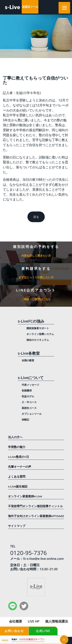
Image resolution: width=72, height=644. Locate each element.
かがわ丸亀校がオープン (28, 640)
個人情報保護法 (57, 621)
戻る (36, 217)
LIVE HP (34, 621)
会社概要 (16, 621)
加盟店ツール (30, 7)
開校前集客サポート (38, 328)
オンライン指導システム (40, 334)
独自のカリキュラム (38, 340)
